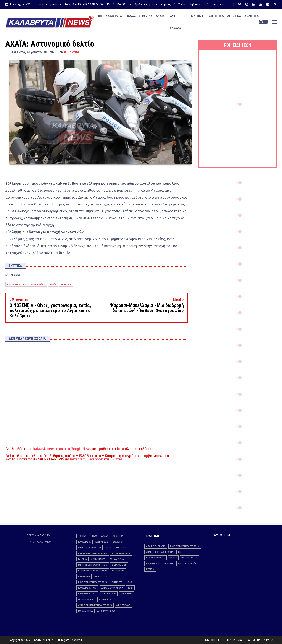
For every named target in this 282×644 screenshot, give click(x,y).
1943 (129, 582)
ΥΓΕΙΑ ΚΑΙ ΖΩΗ (119, 565)
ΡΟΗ (99, 16)
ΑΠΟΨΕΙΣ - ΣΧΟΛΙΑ (156, 546)
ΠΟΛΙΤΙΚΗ (196, 16)
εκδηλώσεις (102, 542)
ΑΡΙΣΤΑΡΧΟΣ (123, 605)
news (94, 536)
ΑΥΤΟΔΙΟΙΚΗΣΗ (118, 559)
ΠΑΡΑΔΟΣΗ (84, 576)
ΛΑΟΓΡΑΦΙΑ (118, 571)
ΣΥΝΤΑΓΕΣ (117, 582)
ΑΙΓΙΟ (108, 547)
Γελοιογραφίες (86, 599)
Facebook (95, 459)
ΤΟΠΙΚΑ (82, 536)
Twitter (116, 459)
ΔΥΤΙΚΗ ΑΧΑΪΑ (109, 594)
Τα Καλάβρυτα (48, 4)
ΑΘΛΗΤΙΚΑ (251, 16)
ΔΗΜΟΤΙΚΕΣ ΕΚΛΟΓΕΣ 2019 (160, 552)
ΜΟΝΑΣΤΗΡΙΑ (85, 611)
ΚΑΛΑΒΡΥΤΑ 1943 (87, 588)
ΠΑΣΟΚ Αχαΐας (189, 558)
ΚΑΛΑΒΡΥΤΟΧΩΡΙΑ (140, 16)
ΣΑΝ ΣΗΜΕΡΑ (98, 559)
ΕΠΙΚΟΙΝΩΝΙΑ (234, 640)
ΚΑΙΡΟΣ (122, 4)
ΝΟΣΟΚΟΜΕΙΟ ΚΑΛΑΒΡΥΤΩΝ (93, 571)
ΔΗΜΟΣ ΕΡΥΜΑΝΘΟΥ (112, 588)
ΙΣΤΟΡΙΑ (82, 559)
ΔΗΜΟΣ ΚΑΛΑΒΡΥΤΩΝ (89, 547)
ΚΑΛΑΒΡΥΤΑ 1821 (87, 594)
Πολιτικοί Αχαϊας (188, 563)
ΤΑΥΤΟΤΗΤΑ (221, 535)
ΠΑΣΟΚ (173, 558)
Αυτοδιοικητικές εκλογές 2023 (95, 605)
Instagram (78, 459)
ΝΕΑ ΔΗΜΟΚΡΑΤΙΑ (156, 558)
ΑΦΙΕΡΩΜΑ (126, 594)
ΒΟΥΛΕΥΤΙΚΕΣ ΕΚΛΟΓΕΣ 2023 (93, 582)
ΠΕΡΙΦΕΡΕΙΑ (153, 563)
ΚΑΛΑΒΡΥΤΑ (114, 16)
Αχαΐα (53, 284)
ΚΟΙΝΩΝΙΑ (72, 52)
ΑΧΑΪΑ (160, 16)
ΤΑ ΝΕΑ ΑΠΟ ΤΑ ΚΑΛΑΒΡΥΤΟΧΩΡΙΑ (87, 4)
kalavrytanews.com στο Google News (62, 449)
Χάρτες (166, 4)
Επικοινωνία (219, 4)
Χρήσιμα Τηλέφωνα (191, 4)
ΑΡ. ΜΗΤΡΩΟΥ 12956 (261, 640)
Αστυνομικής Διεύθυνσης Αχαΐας (26, 284)
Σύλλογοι (118, 542)
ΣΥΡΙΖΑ (150, 569)
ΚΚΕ (180, 552)
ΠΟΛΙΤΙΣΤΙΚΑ (215, 16)
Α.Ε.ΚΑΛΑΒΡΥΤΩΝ (121, 553)
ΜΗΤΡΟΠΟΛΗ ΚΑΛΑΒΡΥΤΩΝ (93, 565)
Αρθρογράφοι (144, 4)
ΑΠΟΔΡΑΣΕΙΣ (106, 599)
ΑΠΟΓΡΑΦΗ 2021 (106, 611)
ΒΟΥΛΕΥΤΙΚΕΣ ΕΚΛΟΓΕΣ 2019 (185, 546)
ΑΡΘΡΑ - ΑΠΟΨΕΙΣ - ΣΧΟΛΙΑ (93, 553)
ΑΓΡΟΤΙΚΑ (234, 16)
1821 (130, 588)
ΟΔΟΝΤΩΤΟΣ (101, 576)
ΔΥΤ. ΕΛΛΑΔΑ (176, 22)
